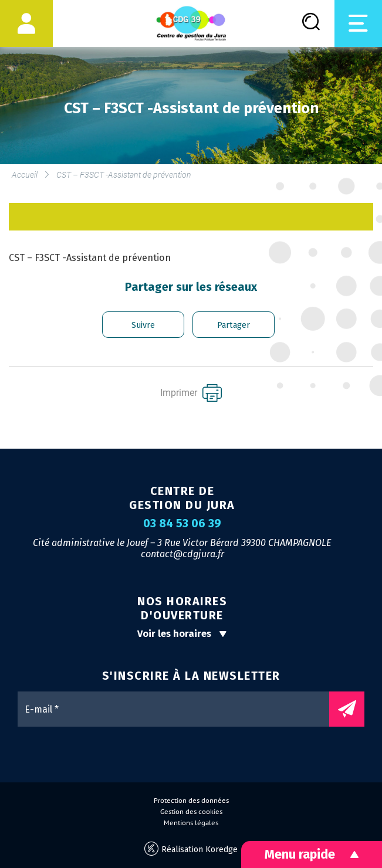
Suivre (143, 325)
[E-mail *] (179, 709)
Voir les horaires (182, 634)
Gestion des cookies (191, 812)
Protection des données (191, 801)
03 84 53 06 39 (182, 524)
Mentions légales (191, 823)
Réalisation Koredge (191, 849)
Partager (234, 325)
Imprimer (191, 393)
